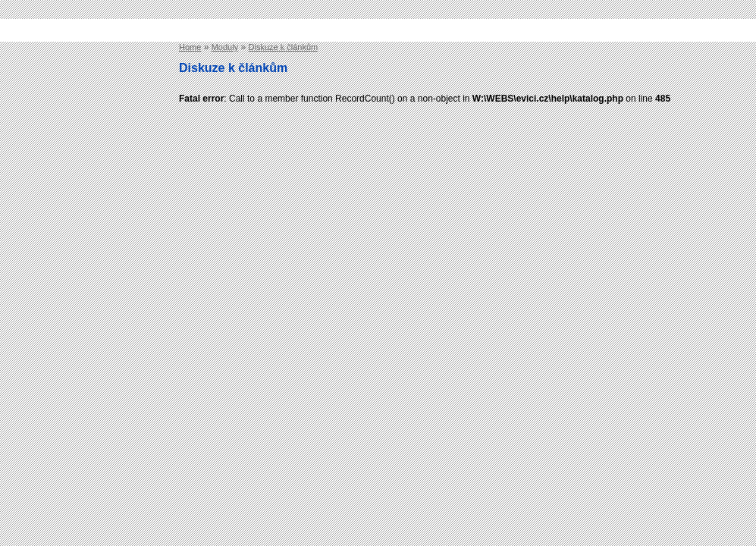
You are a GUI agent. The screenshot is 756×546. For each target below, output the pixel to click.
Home (190, 47)
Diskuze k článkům (284, 47)
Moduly (225, 47)
